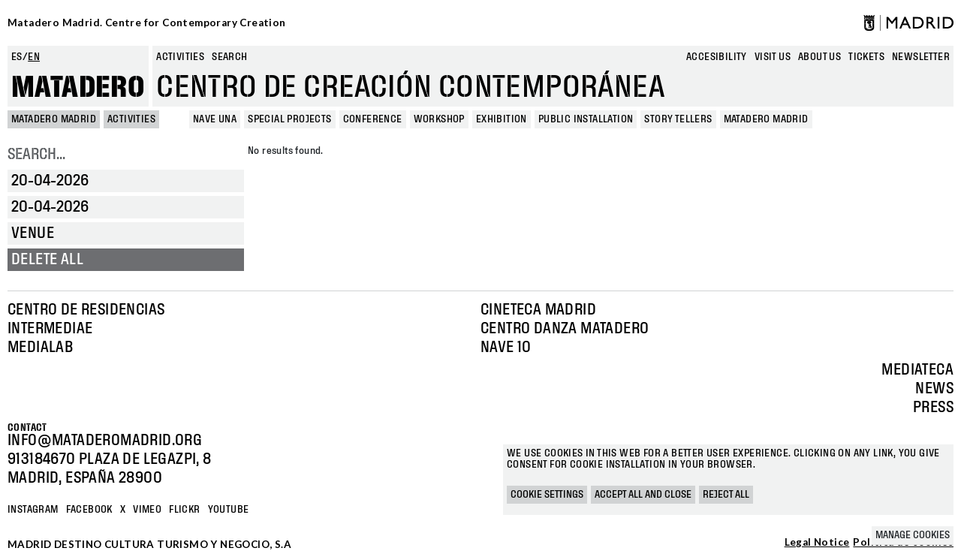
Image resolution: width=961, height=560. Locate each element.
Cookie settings (547, 495)
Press (933, 408)
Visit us (773, 57)
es (17, 57)
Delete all (47, 260)
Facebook (89, 510)
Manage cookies (913, 535)
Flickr (184, 510)
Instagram (33, 510)
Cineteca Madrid (538, 310)
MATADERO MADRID (54, 119)
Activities (180, 57)
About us (819, 57)
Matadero (78, 88)
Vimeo (147, 510)
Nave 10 (506, 348)
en (34, 57)
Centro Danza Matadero (565, 329)
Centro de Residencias (86, 310)
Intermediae (50, 329)
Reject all (726, 495)
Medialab (40, 348)
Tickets (866, 57)
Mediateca (917, 370)
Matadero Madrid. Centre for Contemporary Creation (147, 23)
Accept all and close (643, 495)
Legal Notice (817, 543)
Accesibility (717, 57)
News (934, 389)
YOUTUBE (229, 510)
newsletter (921, 57)
